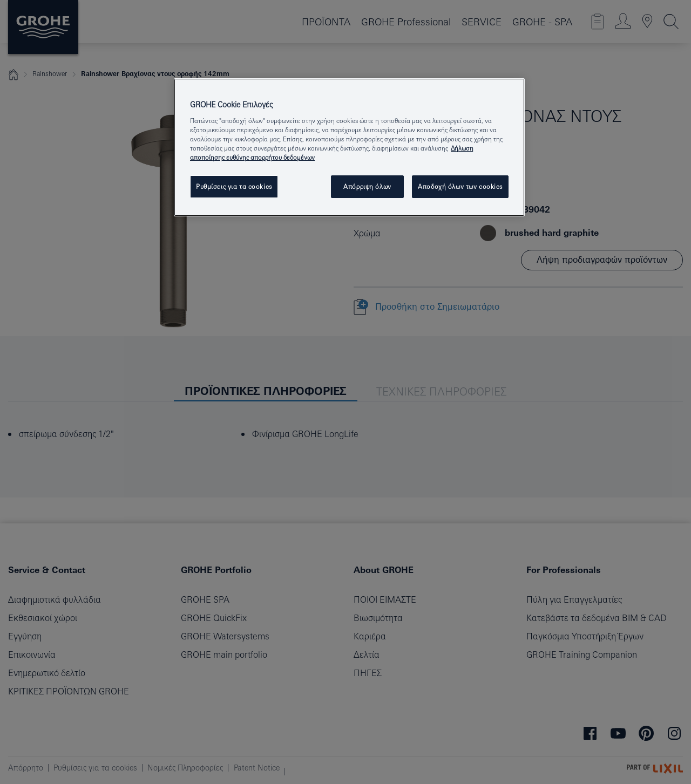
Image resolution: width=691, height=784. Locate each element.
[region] (349, 147)
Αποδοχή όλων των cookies (460, 186)
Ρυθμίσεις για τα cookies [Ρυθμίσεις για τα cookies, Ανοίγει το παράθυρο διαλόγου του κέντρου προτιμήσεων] (234, 186)
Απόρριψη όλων (367, 186)
